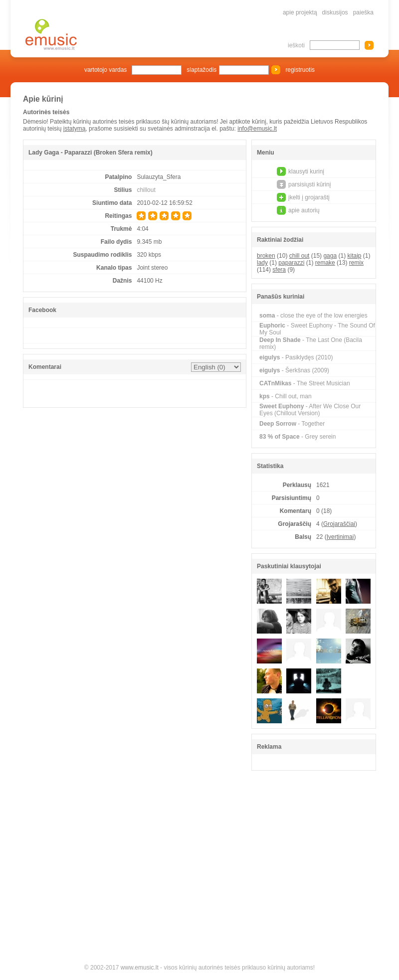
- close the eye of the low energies (313, 316)
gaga (330, 256)
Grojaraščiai (339, 524)
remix (356, 263)
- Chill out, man (286, 396)
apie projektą (300, 12)
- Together (292, 424)
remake (325, 263)
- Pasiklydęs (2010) (296, 357)
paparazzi (291, 263)
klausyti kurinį (306, 171)
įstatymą (75, 129)
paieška (363, 12)
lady (262, 263)
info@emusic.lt (257, 129)
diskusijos (335, 12)
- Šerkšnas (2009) (294, 370)
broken (266, 256)
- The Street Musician (305, 383)
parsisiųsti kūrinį (309, 184)
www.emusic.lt (140, 968)
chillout (146, 190)
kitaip (354, 256)
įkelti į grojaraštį (309, 197)
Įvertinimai (340, 537)
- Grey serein (298, 437)
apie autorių (304, 210)
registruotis (300, 70)
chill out (299, 256)
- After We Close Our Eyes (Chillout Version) (310, 410)
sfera (279, 270)
